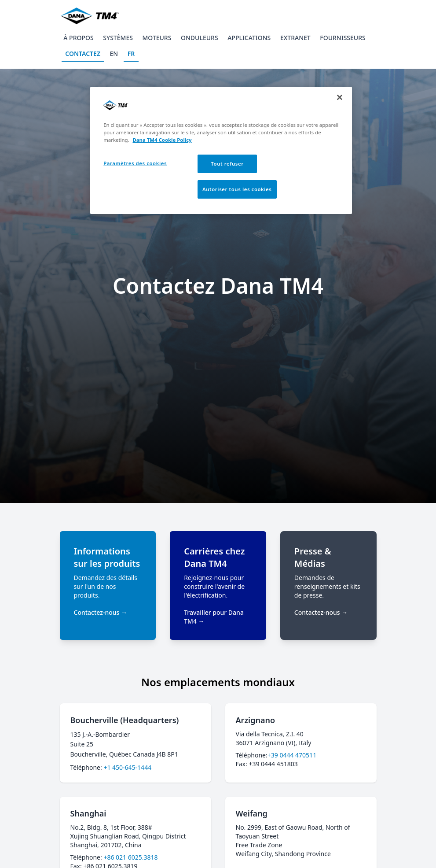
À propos (78, 38)
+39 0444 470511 (292, 755)
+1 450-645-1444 (127, 767)
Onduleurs (200, 38)
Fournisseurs (343, 38)
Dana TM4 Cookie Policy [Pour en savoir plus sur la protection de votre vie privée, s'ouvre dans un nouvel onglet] (162, 140)
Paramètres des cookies (135, 163)
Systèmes (118, 38)
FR (131, 54)
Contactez (83, 54)
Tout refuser (227, 164)
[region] (221, 150)
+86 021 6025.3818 (130, 857)
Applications (249, 38)
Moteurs (157, 38)
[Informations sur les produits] (108, 585)
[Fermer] (340, 97)
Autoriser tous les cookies (237, 189)
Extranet (295, 38)
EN (114, 54)
